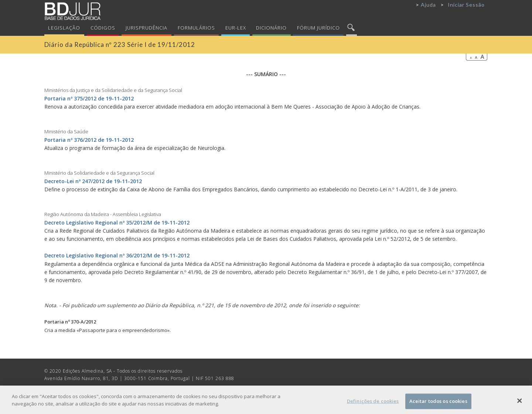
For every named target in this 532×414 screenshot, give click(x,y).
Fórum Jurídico (318, 28)
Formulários (196, 28)
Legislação (64, 28)
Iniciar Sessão (466, 5)
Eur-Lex (236, 28)
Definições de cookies (373, 403)
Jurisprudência (147, 28)
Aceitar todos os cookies (438, 403)
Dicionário (271, 28)
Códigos (103, 28)
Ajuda (428, 5)
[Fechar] (520, 403)
